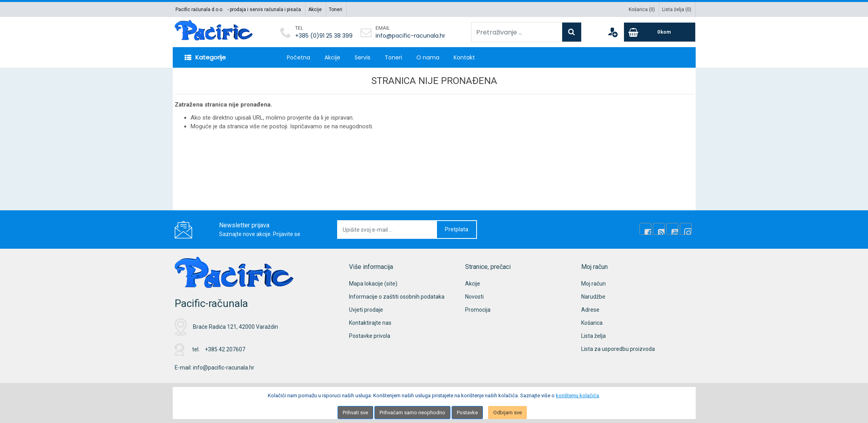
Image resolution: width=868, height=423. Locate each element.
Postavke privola (370, 336)
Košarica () (642, 10)
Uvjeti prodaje (366, 310)
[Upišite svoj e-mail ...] (387, 230)
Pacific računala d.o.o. (199, 10)
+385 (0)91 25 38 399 (324, 36)
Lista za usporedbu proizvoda (618, 349)
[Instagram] (686, 229)
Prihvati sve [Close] (355, 413)
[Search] (572, 32)
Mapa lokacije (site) (373, 284)
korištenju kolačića (577, 395)
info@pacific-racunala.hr (410, 36)
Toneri (336, 10)
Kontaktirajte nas (370, 323)
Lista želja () (677, 10)
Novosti (474, 297)
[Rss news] (659, 229)
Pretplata (457, 229)
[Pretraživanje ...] (517, 32)
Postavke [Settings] (467, 413)
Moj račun (593, 284)
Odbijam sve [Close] (507, 413)
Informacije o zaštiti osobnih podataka (397, 297)
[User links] (612, 32)
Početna (299, 57)
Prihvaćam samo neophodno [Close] (412, 413)
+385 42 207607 (225, 349)
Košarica (592, 323)
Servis (362, 57)
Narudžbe (593, 297)
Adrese (590, 310)
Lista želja (593, 336)
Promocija (478, 310)
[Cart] (660, 32)
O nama (428, 57)
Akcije (315, 10)
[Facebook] (645, 229)
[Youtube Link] (672, 229)
